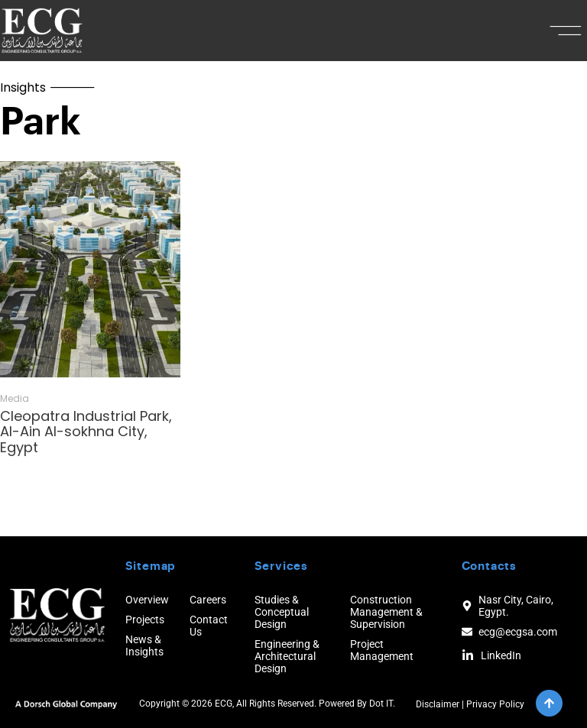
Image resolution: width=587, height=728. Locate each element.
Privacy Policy (495, 704)
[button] (566, 31)
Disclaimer (438, 704)
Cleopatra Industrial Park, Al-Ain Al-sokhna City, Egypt (86, 432)
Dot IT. (382, 704)
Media (15, 399)
